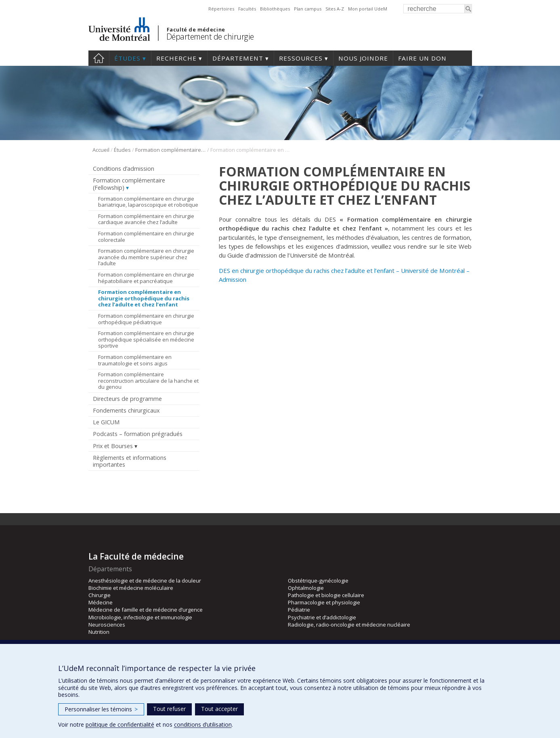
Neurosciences (107, 625)
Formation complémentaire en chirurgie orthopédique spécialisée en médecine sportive (146, 339)
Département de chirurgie (210, 37)
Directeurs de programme (127, 399)
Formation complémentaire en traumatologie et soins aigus (135, 360)
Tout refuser (169, 709)
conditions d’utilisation (203, 724)
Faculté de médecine (196, 29)
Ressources (301, 58)
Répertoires (221, 9)
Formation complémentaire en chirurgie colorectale (146, 237)
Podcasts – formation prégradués (138, 434)
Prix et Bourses (113, 446)
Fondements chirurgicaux (126, 410)
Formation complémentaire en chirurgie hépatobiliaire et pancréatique (146, 278)
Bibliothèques (275, 9)
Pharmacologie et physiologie (324, 602)
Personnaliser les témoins (101, 709)
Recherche (176, 58)
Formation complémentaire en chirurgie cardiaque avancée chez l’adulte (146, 219)
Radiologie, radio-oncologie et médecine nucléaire (349, 625)
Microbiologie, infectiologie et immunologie (140, 617)
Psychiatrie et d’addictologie (322, 617)
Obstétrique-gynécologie (318, 581)
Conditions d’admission (124, 169)
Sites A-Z (335, 9)
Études (127, 58)
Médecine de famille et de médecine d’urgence (146, 610)
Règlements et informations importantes (130, 461)
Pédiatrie (299, 610)
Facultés (247, 9)
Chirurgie (100, 595)
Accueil (101, 150)
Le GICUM (106, 422)
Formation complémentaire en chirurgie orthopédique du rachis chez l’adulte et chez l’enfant (144, 298)
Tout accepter (219, 709)
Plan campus (308, 9)
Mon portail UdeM (368, 9)
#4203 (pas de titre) (99, 58)
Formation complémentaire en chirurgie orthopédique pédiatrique (146, 319)
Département (238, 58)
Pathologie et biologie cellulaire (326, 595)
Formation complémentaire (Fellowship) (171, 150)
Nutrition (99, 632)
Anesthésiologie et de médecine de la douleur (145, 581)
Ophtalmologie (306, 588)
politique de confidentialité (120, 724)
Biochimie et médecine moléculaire (131, 588)
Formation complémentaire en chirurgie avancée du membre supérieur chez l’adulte (146, 257)
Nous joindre (363, 58)
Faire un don (422, 58)
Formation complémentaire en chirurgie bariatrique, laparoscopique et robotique (148, 202)
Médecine (101, 602)
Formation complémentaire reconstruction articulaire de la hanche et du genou (148, 381)
